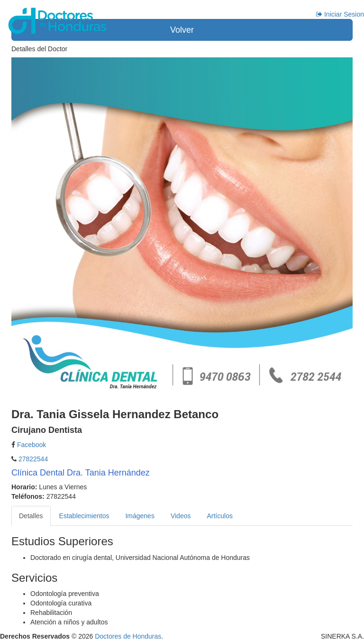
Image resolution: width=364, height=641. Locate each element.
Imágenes (140, 516)
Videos (181, 516)
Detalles (31, 516)
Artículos (219, 516)
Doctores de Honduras (128, 636)
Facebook (32, 445)
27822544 (32, 459)
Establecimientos (84, 516)
